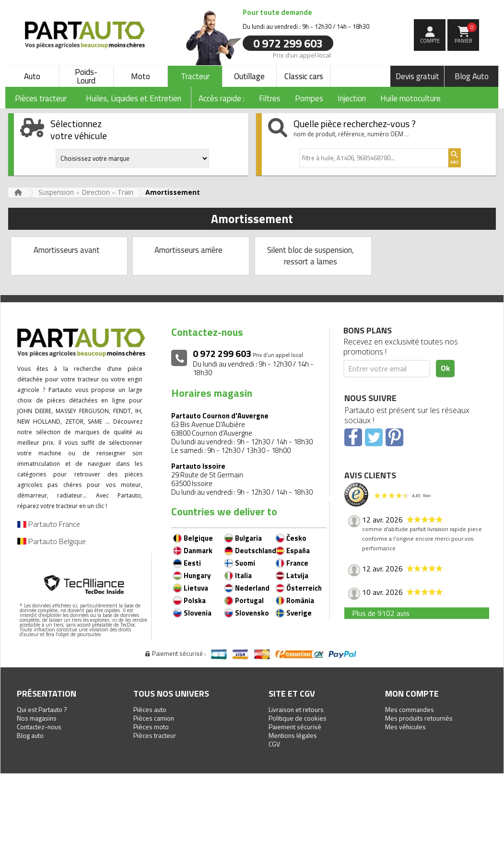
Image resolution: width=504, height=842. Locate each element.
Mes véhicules (405, 727)
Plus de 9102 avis (381, 613)
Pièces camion (154, 718)
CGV (274, 744)
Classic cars (304, 76)
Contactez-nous (39, 727)
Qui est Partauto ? (42, 709)
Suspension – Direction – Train (86, 192)
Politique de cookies (298, 718)
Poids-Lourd (86, 76)
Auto (32, 76)
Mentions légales (293, 735)
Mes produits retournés (419, 718)
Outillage (249, 76)
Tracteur (195, 76)
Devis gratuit (417, 76)
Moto (141, 76)
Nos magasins (37, 718)
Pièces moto (151, 727)
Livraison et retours (296, 709)
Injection (352, 98)
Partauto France (49, 524)
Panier (466, 34)
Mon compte (412, 694)
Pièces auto (150, 709)
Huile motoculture (410, 98)
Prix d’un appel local (302, 55)
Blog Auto (472, 76)
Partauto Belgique (52, 541)
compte (430, 41)
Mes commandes (410, 709)
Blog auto (30, 735)
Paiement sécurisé (295, 727)
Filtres (270, 98)
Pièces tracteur (155, 735)
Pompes (309, 98)
